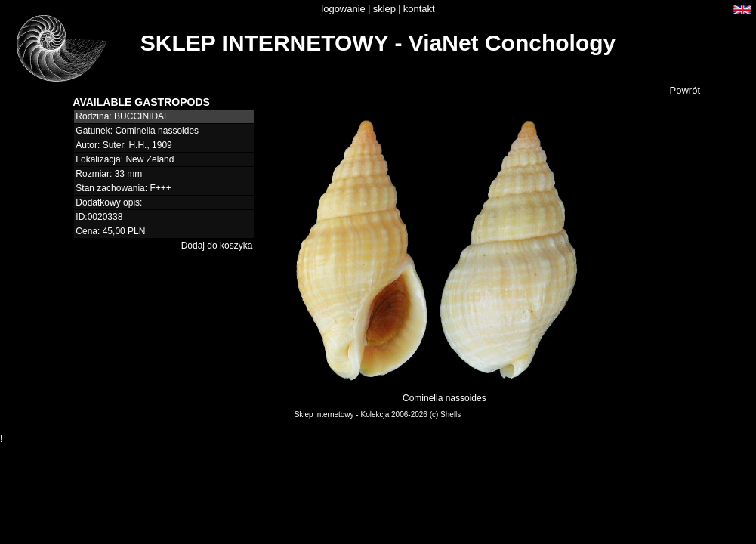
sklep (384, 9)
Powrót (685, 90)
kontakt (419, 9)
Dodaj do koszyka (217, 246)
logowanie (343, 9)
